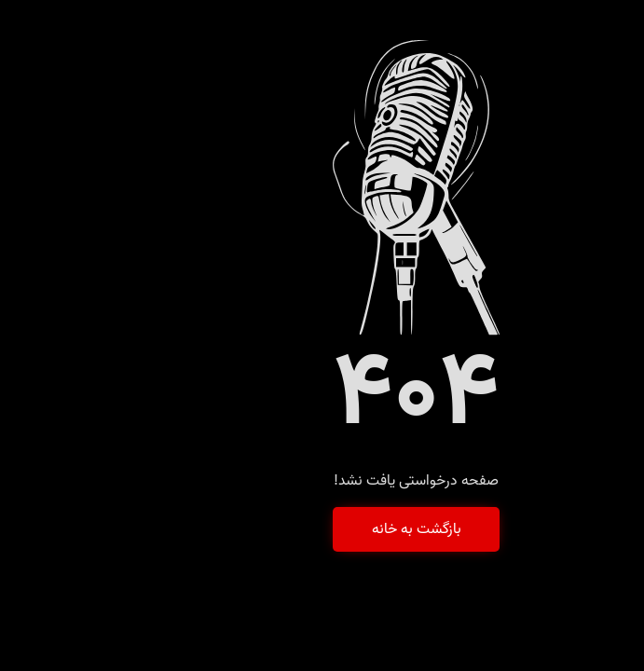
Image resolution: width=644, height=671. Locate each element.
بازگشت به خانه (322, 529)
